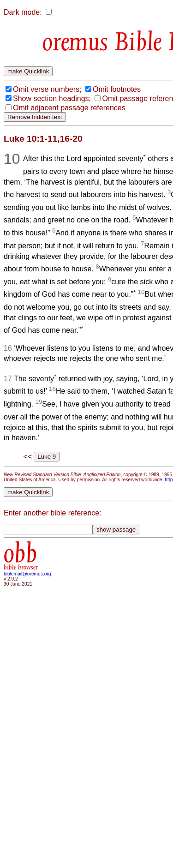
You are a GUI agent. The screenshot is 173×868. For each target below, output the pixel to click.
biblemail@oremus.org (27, 574)
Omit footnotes (117, 89)
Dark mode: (23, 12)
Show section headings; (52, 99)
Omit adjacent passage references (69, 108)
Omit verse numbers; (47, 89)
